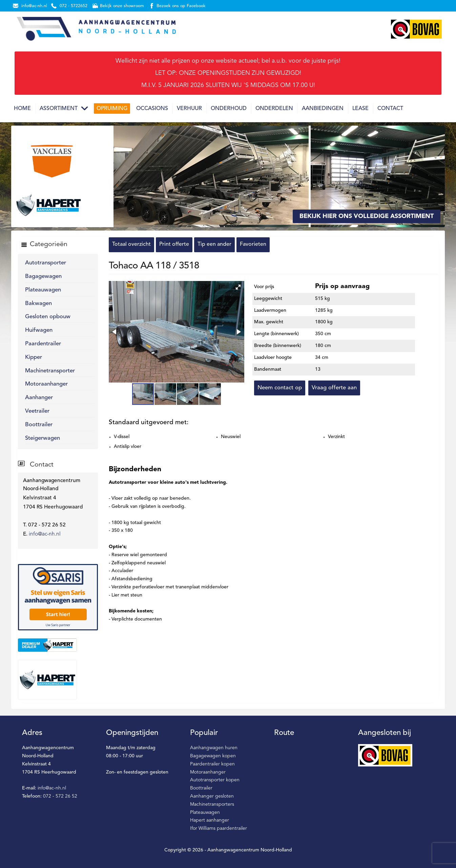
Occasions (152, 109)
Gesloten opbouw (48, 317)
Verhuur (189, 109)
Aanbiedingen (323, 109)
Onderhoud (229, 109)
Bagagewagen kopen (213, 756)
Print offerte (174, 244)
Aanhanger (39, 398)
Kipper (34, 357)
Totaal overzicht (131, 244)
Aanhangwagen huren (214, 748)
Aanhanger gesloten (212, 796)
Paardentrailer (43, 344)
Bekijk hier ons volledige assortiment (367, 216)
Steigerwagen (43, 438)
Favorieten (253, 244)
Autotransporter (46, 263)
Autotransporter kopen (215, 780)
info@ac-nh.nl (45, 534)
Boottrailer (39, 425)
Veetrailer (37, 411)
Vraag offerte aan (334, 388)
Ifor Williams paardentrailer (219, 828)
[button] (238, 287)
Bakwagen (38, 303)
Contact (390, 109)
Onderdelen (274, 109)
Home (22, 109)
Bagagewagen (43, 276)
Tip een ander (214, 244)
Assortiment (59, 109)
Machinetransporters (212, 804)
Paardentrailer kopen (212, 764)
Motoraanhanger (46, 384)
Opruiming (112, 109)
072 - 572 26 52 (60, 796)
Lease (360, 109)
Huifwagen (39, 330)
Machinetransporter (50, 371)
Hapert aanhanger (210, 820)
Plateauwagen (43, 290)
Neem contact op (280, 388)
